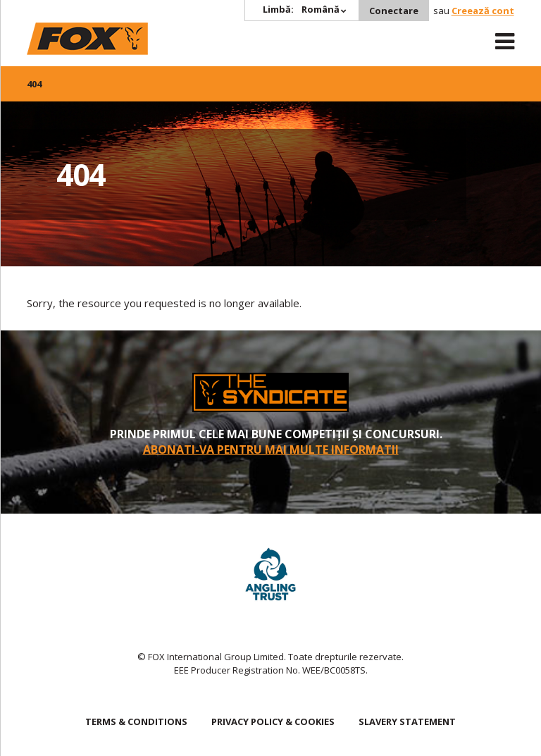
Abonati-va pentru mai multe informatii (271, 450)
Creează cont (483, 11)
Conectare (394, 11)
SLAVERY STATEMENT (407, 721)
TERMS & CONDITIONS (136, 721)
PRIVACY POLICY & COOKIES (273, 721)
